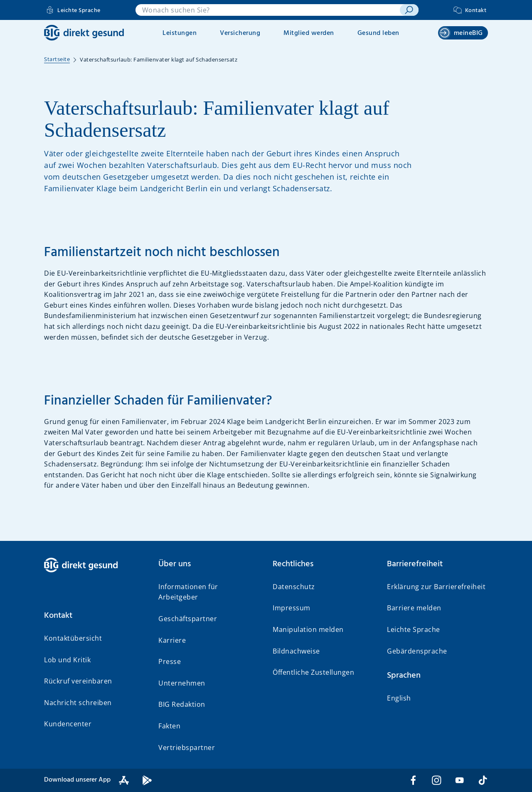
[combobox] (268, 10)
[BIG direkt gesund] (84, 33)
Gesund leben (378, 33)
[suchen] (409, 10)
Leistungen (180, 33)
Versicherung (240, 33)
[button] (95, 616)
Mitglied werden (309, 33)
